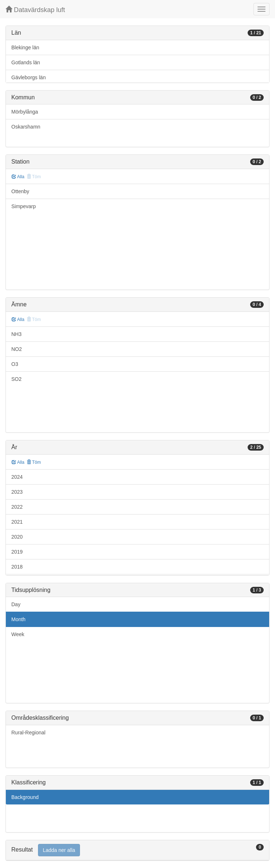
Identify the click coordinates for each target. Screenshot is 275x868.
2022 (17, 507)
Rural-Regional (28, 733)
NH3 (16, 334)
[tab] (137, 850)
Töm (34, 462)
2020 (17, 537)
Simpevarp (24, 206)
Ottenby (20, 191)
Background (25, 797)
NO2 (17, 349)
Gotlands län (26, 62)
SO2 (16, 379)
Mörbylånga (25, 112)
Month (18, 619)
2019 (17, 552)
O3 (15, 364)
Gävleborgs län (28, 77)
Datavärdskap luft (35, 10)
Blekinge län (25, 47)
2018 (17, 567)
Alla (18, 177)
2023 (17, 492)
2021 (17, 522)
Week (18, 634)
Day (16, 604)
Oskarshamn (26, 127)
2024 (17, 477)
